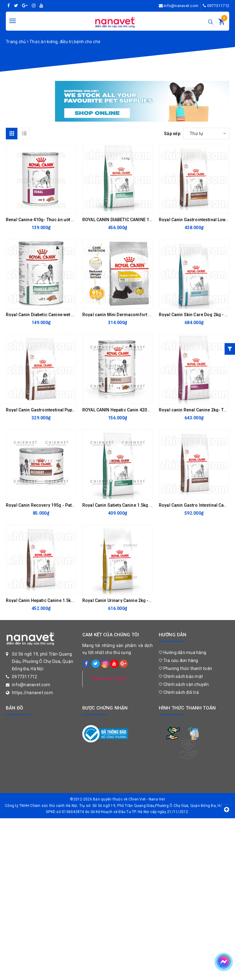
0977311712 (218, 6)
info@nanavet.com (181, 6)
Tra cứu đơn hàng (179, 660)
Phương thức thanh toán (185, 668)
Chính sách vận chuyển (184, 684)
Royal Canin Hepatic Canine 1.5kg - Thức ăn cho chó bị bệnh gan (71, 600)
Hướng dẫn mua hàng (183, 653)
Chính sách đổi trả (179, 692)
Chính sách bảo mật (181, 676)
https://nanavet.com (32, 693)
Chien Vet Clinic (109, 679)
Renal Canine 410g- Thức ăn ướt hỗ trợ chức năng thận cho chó (69, 220)
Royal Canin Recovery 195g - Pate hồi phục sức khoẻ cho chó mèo (73, 505)
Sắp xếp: (173, 134)
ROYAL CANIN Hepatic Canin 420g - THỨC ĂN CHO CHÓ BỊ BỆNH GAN (151, 410)
